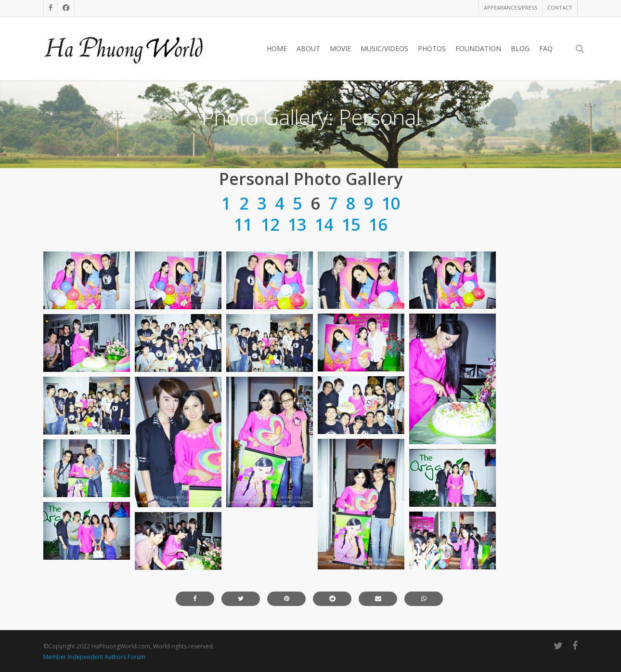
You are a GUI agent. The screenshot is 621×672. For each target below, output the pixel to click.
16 (378, 224)
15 (351, 224)
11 (243, 224)
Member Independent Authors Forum (94, 657)
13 (297, 224)
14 (324, 224)
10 (391, 203)
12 (270, 224)
